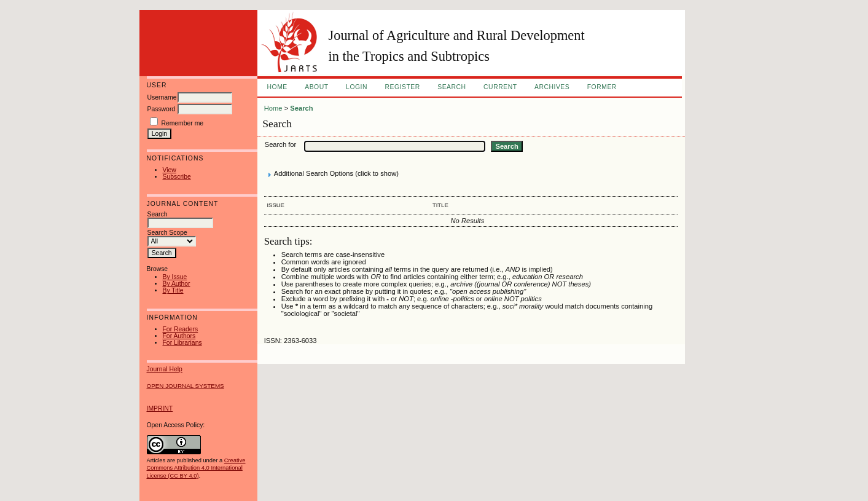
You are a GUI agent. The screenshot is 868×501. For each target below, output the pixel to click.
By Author (177, 284)
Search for (281, 144)
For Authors (179, 336)
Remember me (182, 123)
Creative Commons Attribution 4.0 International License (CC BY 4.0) (196, 468)
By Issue (175, 277)
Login (357, 87)
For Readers (181, 329)
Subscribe (177, 177)
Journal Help (165, 369)
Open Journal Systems (186, 386)
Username (162, 97)
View (170, 170)
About (316, 87)
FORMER (602, 87)
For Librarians (182, 343)
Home (277, 87)
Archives (552, 87)
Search (452, 87)
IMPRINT (160, 408)
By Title (173, 290)
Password (162, 109)
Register (402, 87)
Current (500, 87)
